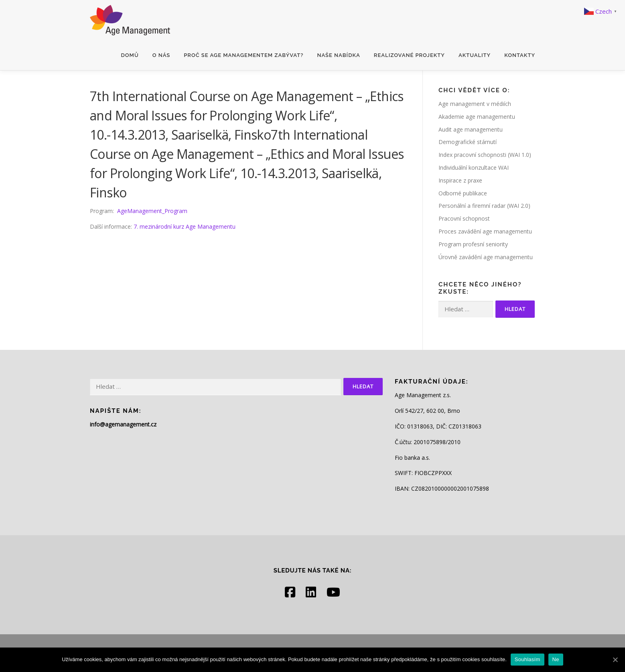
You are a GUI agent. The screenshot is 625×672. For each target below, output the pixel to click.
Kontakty (520, 55)
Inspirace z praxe (460, 180)
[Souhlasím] (615, 660)
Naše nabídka (338, 55)
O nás (161, 55)
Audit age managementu (471, 129)
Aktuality (475, 55)
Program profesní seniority (473, 244)
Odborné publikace (463, 193)
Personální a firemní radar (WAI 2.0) (484, 206)
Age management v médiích (475, 104)
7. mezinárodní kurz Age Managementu (185, 226)
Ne (556, 659)
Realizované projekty (409, 55)
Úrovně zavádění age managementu (486, 257)
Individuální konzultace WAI (474, 167)
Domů (130, 55)
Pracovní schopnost (464, 218)
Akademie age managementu (477, 117)
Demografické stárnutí (468, 142)
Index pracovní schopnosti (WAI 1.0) (485, 155)
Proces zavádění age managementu (485, 231)
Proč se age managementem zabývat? (244, 55)
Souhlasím (528, 659)
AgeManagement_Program (152, 211)
